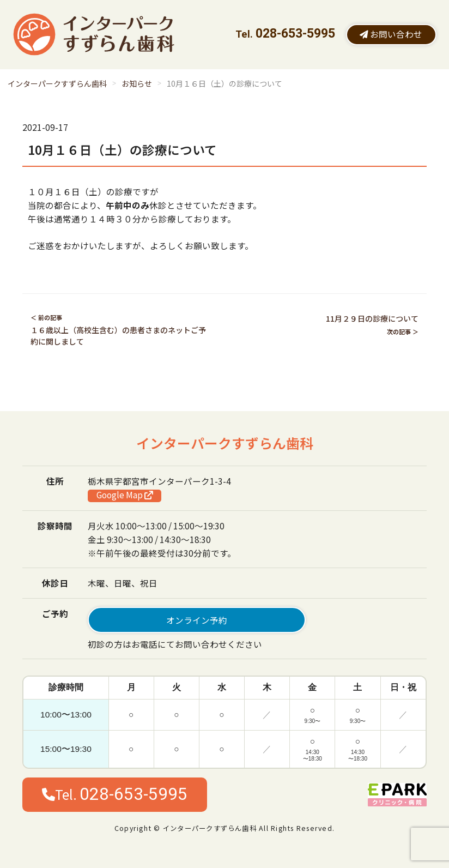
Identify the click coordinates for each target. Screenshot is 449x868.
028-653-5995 (295, 34)
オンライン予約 (197, 620)
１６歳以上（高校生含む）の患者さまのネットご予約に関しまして (118, 336)
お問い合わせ (391, 34)
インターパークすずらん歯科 (57, 83)
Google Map (125, 495)
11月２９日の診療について (372, 318)
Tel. (115, 794)
